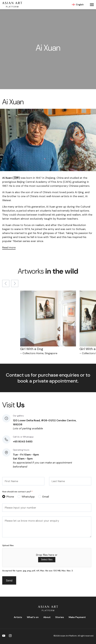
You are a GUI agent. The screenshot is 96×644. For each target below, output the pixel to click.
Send (9, 581)
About (47, 617)
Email (46, 497)
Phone (10, 497)
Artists (18, 617)
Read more (9, 247)
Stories (60, 617)
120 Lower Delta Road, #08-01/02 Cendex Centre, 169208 (45, 422)
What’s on (33, 617)
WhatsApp (28, 497)
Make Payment (77, 617)
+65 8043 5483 (23, 442)
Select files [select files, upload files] (47, 560)
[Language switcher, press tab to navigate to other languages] (79, 5)
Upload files (8, 545)
